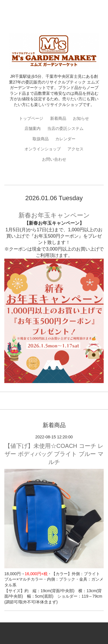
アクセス (75, 149)
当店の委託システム (65, 128)
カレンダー (65, 139)
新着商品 (58, 118)
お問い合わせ (54, 159)
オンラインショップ (43, 149)
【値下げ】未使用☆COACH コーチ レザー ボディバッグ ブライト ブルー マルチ (54, 454)
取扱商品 (41, 139)
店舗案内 (33, 128)
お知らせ (81, 118)
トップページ (31, 118)
